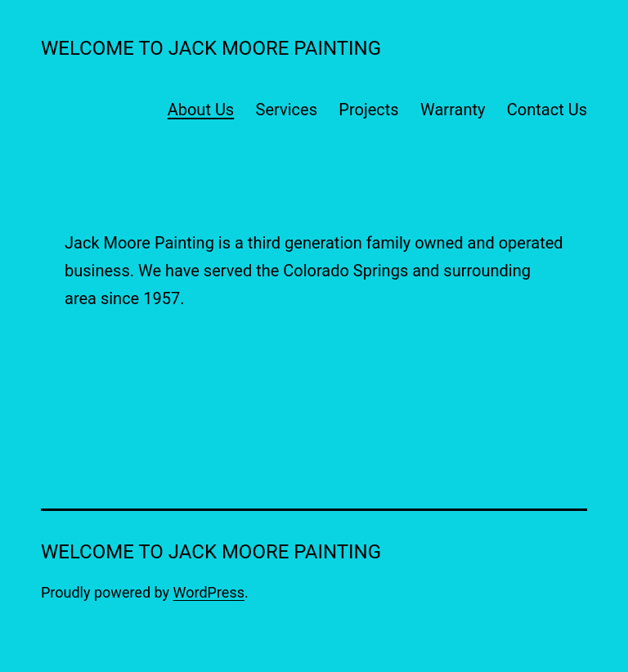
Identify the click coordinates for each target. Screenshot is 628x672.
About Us (201, 110)
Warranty (453, 110)
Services (287, 110)
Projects (368, 110)
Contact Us (547, 110)
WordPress (209, 592)
